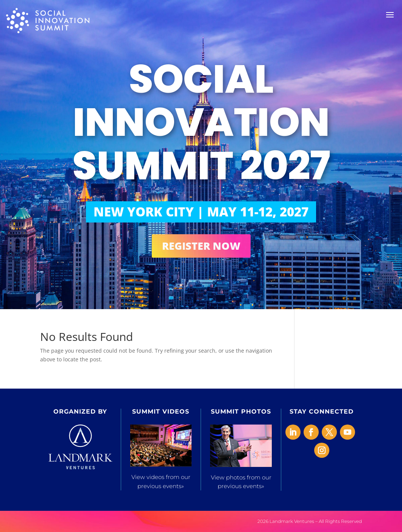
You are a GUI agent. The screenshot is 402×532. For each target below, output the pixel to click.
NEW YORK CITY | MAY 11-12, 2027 (201, 212)
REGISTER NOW (201, 246)
